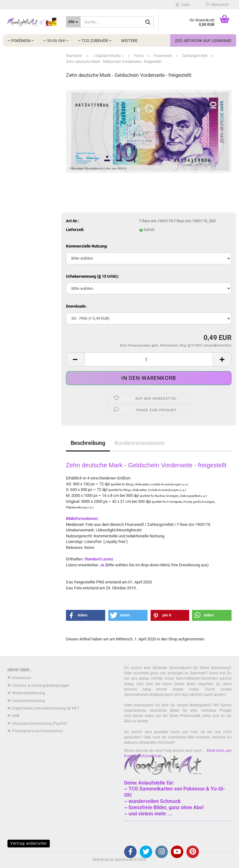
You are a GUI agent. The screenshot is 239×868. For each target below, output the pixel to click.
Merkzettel (217, 5)
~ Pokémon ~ (21, 41)
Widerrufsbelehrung (29, 693)
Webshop (101, 860)
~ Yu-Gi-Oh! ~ (56, 41)
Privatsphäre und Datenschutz (38, 731)
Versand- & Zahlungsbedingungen (41, 686)
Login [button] (183, 5)
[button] (75, 359)
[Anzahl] (149, 359)
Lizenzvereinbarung (28, 701)
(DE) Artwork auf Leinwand (203, 41)
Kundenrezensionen (140, 443)
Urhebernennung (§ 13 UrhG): (93, 276)
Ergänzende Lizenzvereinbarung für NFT (46, 708)
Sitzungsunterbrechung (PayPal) (40, 724)
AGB (16, 716)
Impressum (22, 678)
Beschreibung (88, 443)
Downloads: (76, 306)
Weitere (129, 41)
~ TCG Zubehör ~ (95, 41)
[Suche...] (73, 22)
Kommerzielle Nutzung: (87, 246)
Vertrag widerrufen (29, 843)
